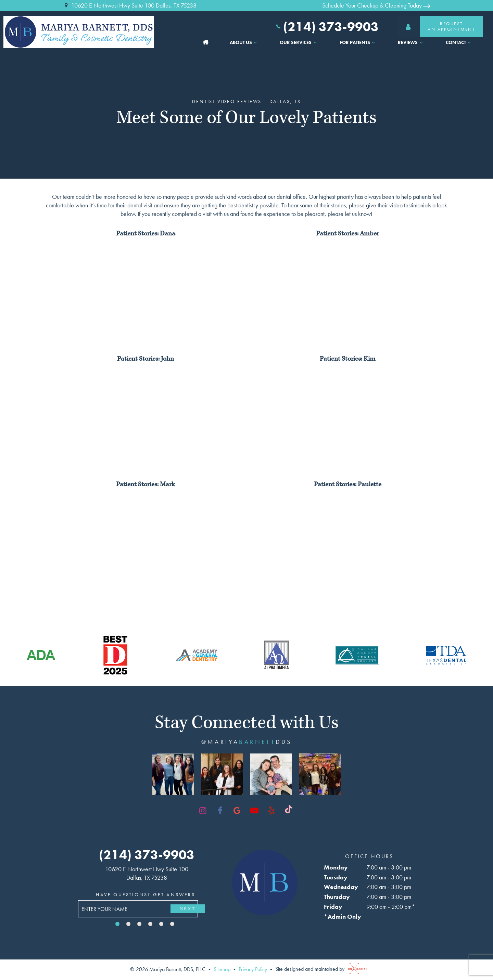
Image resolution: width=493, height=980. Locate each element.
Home (206, 42)
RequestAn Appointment (436, 27)
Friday (333, 907)
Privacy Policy (253, 969)
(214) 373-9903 (327, 27)
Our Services (299, 42)
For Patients (358, 42)
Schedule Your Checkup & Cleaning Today (376, 5)
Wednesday (341, 887)
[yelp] (271, 811)
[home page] (84, 32)
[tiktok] (289, 811)
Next (188, 909)
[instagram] (203, 811)
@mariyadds (247, 742)
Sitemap (222, 969)
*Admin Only (343, 917)
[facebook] (220, 811)
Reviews (411, 42)
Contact (459, 42)
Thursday (337, 897)
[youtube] (254, 811)
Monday (336, 867)
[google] (237, 811)
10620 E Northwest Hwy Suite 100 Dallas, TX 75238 (130, 5)
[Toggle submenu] (255, 42)
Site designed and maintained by (319, 969)
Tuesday (336, 877)
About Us (244, 42)
